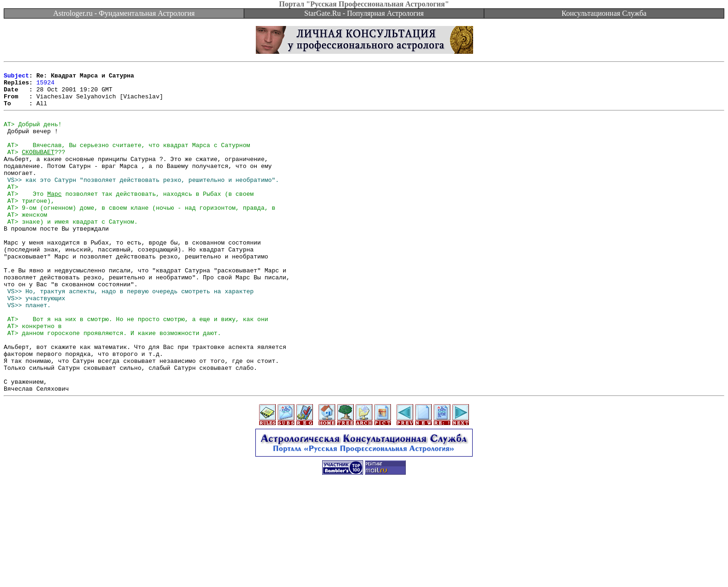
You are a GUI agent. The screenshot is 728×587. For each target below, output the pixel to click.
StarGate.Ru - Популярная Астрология (364, 13)
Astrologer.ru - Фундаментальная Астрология (124, 13)
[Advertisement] (364, 566)
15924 (45, 86)
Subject (16, 78)
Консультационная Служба (604, 13)
